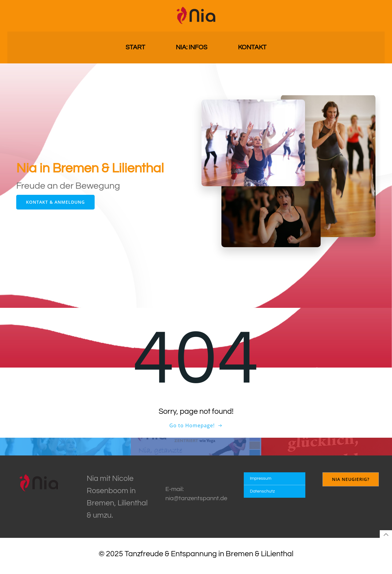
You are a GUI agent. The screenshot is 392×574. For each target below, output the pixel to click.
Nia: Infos (192, 46)
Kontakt (252, 46)
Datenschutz (263, 496)
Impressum (261, 483)
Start (135, 46)
